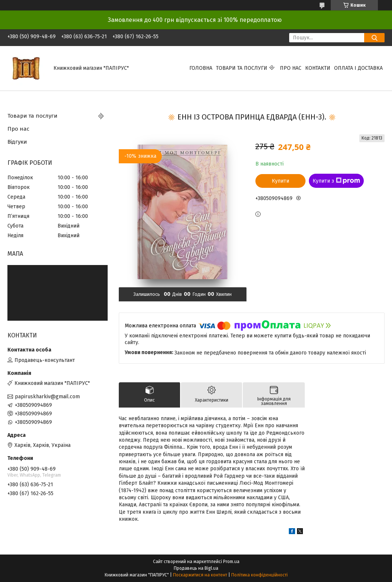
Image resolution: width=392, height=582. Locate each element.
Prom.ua (231, 562)
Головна (201, 68)
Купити (280, 181)
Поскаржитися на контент (200, 575)
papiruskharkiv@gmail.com (47, 397)
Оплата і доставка (358, 68)
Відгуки (17, 142)
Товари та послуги (242, 68)
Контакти (318, 68)
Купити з (336, 181)
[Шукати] (374, 38)
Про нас (291, 68)
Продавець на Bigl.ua (196, 568)
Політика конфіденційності (259, 575)
